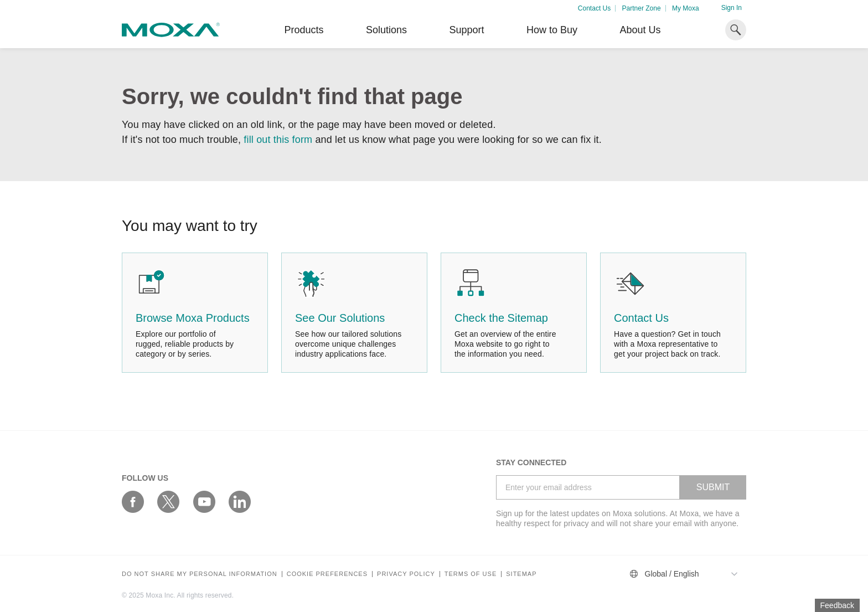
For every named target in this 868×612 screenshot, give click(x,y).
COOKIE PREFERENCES (327, 574)
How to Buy (552, 30)
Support (466, 30)
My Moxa (686, 8)
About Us (640, 30)
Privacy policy (406, 574)
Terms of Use (471, 574)
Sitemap (521, 574)
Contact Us (594, 8)
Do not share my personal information (200, 574)
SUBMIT (713, 487)
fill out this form (278, 140)
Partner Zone (642, 8)
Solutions (386, 30)
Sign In (732, 8)
